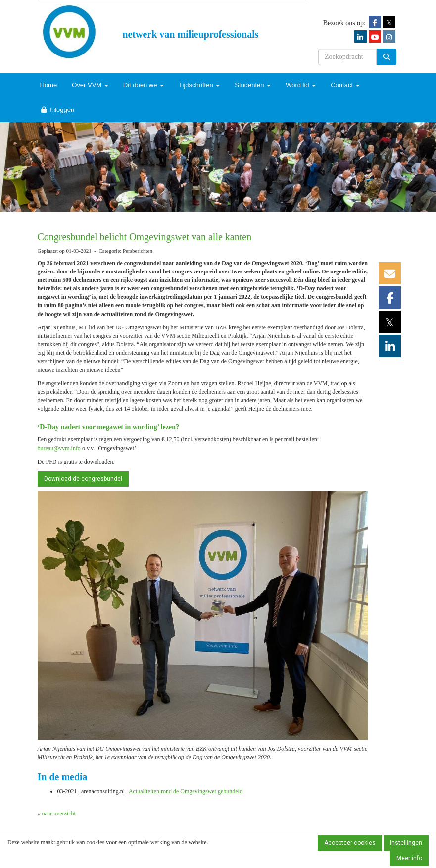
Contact (345, 85)
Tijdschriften (199, 85)
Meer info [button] (409, 858)
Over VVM (90, 85)
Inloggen (57, 110)
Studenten (253, 85)
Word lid (301, 85)
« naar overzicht (57, 814)
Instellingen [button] (406, 843)
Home (49, 85)
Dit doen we (144, 85)
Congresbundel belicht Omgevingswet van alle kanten (145, 237)
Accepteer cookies (350, 843)
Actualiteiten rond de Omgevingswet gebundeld (186, 791)
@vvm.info (59, 448)
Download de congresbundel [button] (83, 479)
